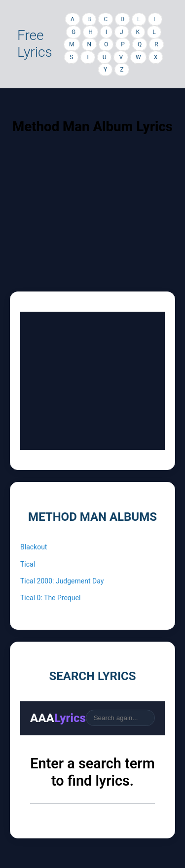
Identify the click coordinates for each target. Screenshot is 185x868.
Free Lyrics (35, 44)
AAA (58, 718)
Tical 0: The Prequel (50, 598)
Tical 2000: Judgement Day (62, 581)
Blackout (34, 547)
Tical (28, 564)
